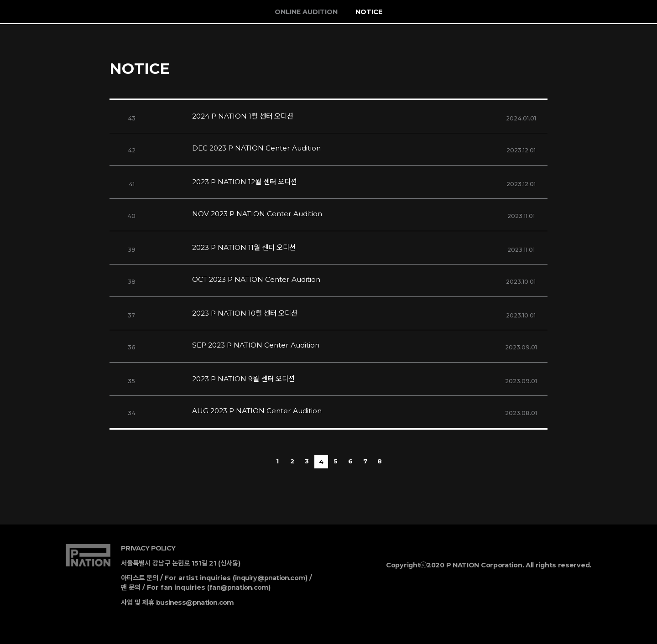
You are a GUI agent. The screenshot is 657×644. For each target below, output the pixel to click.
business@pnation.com (195, 602)
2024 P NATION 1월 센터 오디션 (243, 116)
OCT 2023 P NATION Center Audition (256, 279)
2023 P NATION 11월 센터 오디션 (244, 247)
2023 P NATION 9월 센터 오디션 (243, 379)
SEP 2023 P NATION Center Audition (256, 345)
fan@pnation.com (239, 587)
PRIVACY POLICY (148, 548)
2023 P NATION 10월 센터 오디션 (245, 313)
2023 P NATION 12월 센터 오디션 (245, 182)
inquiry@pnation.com (270, 578)
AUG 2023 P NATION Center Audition (257, 411)
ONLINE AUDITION (306, 12)
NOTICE (369, 12)
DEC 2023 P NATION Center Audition (256, 148)
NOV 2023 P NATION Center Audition (257, 214)
